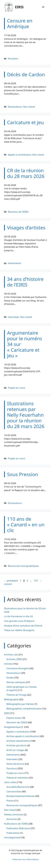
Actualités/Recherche (18, 787)
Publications (13, 833)
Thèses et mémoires (17, 778)
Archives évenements (18, 741)
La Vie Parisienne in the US (18, 616)
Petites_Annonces (14, 814)
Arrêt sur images (15, 750)
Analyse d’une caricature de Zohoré (23, 626)
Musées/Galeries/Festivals (20, 796)
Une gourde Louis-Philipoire (19, 621)
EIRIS (19, 7)
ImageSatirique (12, 727)
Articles (8, 664)
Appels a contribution (19, 155)
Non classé (29, 107)
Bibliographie (11, 699)
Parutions (13, 59)
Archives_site (11, 655)
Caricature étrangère (18, 668)
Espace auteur (14, 718)
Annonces (12, 819)
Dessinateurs (15, 107)
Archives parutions (16, 745)
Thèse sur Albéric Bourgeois (19, 630)
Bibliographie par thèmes (20, 704)
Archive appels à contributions (23, 736)
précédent (11, 581)
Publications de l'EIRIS (16, 824)
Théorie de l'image (16, 695)
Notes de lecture (15, 764)
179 (36, 581)
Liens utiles (10, 782)
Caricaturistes (14, 791)
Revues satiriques (16, 682)
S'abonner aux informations (26, 859)
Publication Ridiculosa (18, 828)
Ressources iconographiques (23, 566)
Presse (10, 801)
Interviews (13, 317)
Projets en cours (17, 388)
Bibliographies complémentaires (24, 709)
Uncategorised (12, 837)
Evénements (14, 263)
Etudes (10, 678)
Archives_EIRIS (14, 659)
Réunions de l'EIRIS (18, 212)
